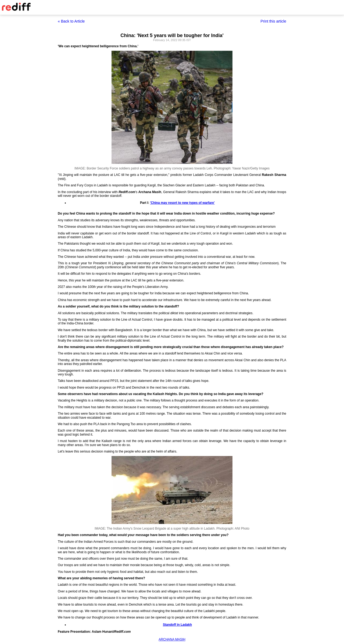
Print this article (273, 21)
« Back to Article (71, 21)
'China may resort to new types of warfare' (182, 203)
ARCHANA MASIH (172, 639)
